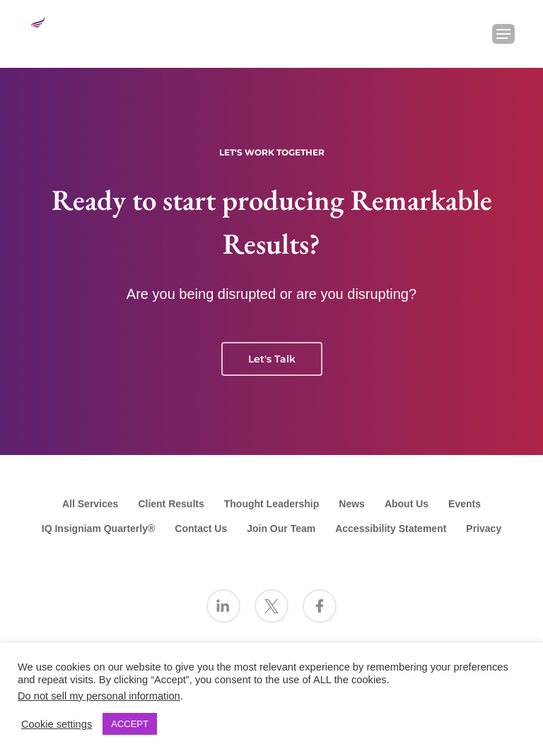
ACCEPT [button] (130, 724)
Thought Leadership (272, 504)
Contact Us (201, 528)
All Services (90, 504)
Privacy (484, 528)
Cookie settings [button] (57, 724)
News (352, 504)
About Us (407, 504)
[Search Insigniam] (467, 34)
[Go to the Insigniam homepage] (53, 32)
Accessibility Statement (391, 528)
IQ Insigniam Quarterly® (98, 528)
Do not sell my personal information (99, 696)
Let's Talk (272, 359)
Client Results (171, 504)
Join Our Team (281, 528)
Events (465, 504)
